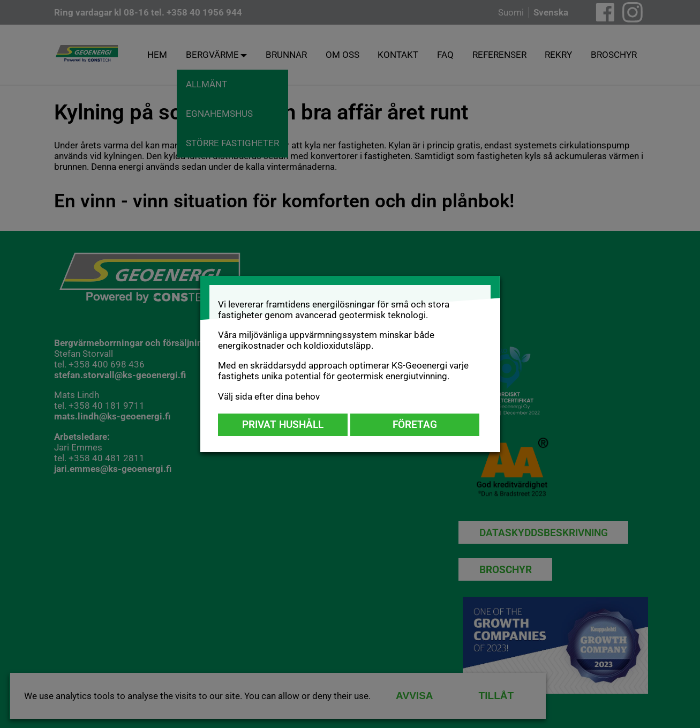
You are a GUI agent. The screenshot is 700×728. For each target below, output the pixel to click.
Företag (415, 425)
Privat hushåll (283, 425)
